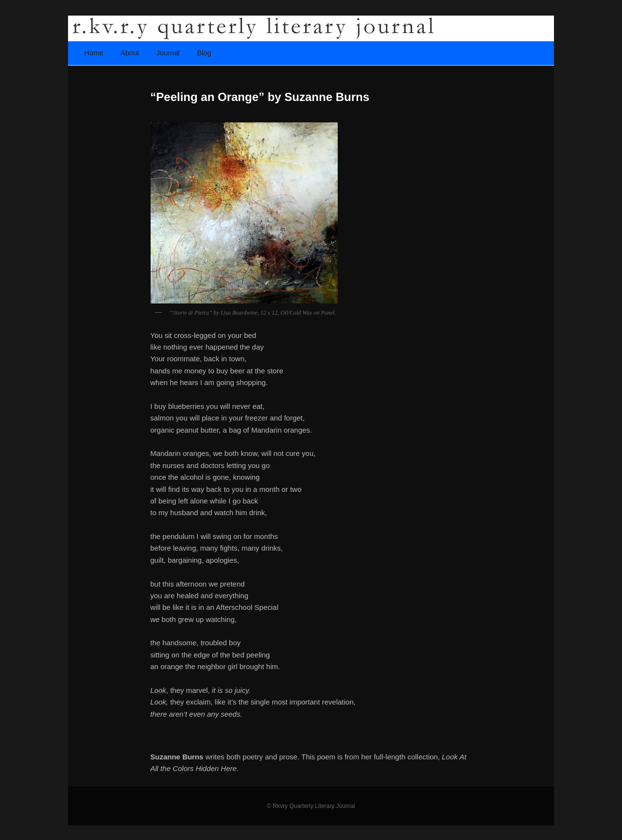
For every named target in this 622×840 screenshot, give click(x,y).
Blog (204, 53)
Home (94, 53)
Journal (168, 53)
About (130, 53)
